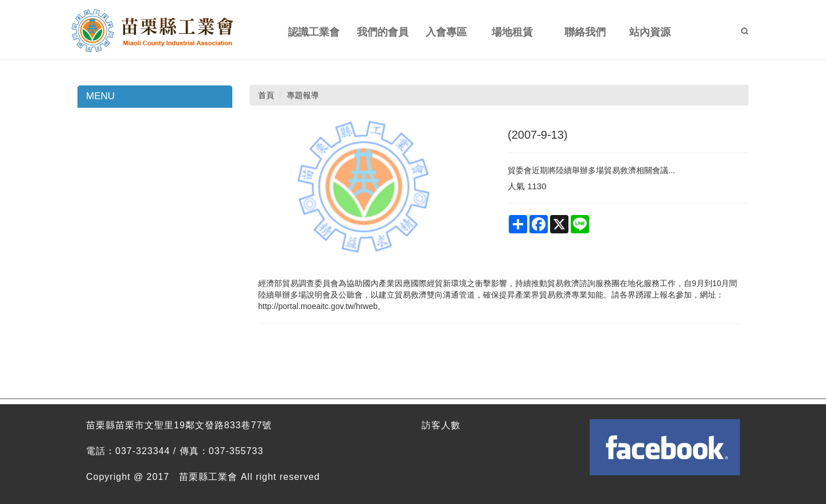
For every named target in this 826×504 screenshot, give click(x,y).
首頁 (266, 95)
